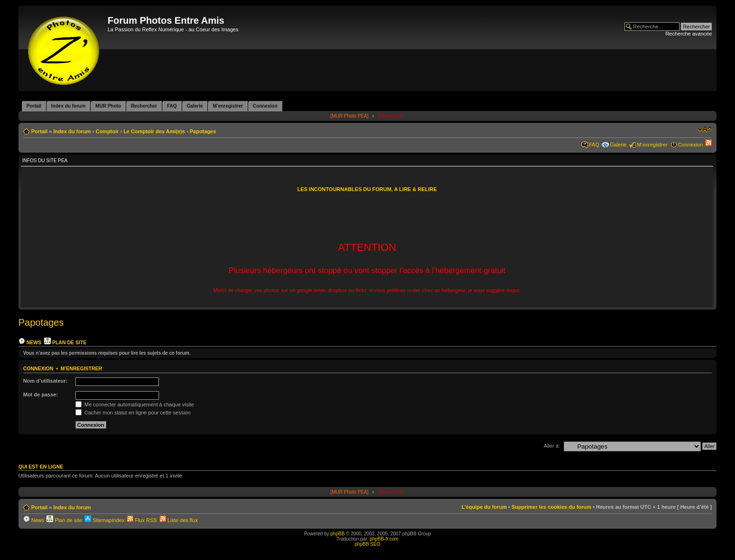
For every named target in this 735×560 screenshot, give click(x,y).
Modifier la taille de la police (705, 129)
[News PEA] (390, 116)
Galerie (618, 145)
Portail (39, 131)
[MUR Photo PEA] (349, 116)
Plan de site (65, 342)
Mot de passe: (41, 395)
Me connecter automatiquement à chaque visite (135, 404)
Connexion (691, 145)
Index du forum (72, 131)
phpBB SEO (368, 544)
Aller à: (552, 446)
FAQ (594, 145)
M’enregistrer (652, 145)
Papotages (203, 131)
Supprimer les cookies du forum (551, 507)
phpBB (337, 534)
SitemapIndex (104, 520)
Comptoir (107, 131)
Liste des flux (179, 520)
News (30, 342)
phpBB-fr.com (384, 539)
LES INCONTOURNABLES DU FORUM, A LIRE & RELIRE (367, 189)
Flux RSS (142, 520)
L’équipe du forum (484, 507)
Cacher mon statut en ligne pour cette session (133, 413)
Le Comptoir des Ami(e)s (154, 131)
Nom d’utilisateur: (46, 381)
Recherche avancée (688, 34)
